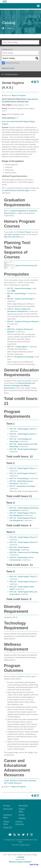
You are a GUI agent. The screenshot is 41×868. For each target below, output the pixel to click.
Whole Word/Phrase (12, 63)
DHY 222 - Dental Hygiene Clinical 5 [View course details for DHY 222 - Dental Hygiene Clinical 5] (23, 582)
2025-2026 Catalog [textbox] (10, 42)
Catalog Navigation (11, 74)
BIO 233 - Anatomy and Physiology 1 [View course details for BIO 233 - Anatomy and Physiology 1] (21, 299)
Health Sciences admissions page (17, 190)
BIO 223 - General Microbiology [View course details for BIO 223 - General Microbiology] (19, 288)
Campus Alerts (6, 823)
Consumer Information (20, 823)
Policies (21, 815)
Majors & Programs (19, 95)
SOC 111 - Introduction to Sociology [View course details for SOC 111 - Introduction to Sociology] (22, 486)
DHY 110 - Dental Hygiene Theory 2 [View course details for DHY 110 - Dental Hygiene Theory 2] (23, 468)
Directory (7, 806)
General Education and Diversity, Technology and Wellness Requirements (19, 386)
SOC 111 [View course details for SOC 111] (15, 617)
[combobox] (20, 42)
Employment (8, 809)
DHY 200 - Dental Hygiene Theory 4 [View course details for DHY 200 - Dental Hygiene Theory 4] (23, 537)
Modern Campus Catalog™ (20, 862)
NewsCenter (23, 806)
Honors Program (25, 232)
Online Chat (8, 827)
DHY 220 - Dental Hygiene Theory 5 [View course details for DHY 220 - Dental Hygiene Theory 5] (23, 577)
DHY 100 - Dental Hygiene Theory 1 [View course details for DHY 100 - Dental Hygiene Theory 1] (23, 429)
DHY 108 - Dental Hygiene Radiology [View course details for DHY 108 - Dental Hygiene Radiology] (23, 449)
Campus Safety (22, 810)
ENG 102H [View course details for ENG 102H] (16, 237)
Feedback (22, 818)
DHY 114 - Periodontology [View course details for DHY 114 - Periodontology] (19, 478)
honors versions (13, 234)
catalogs (21, 857)
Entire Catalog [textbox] (8, 53)
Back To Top (34, 865)
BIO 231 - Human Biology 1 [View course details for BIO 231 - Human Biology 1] (17, 293)
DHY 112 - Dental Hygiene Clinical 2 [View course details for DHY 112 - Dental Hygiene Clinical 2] (23, 473)
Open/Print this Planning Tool (26, 265)
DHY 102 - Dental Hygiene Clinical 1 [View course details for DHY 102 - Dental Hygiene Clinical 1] (23, 434)
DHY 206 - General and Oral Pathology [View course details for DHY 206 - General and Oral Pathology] (24, 552)
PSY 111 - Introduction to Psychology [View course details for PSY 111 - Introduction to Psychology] (20, 357)
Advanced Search (8, 68)
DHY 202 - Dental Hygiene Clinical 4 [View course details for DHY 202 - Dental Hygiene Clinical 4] (23, 542)
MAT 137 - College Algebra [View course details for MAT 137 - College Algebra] (17, 347)
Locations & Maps (7, 816)
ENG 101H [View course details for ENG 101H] (8, 237)
